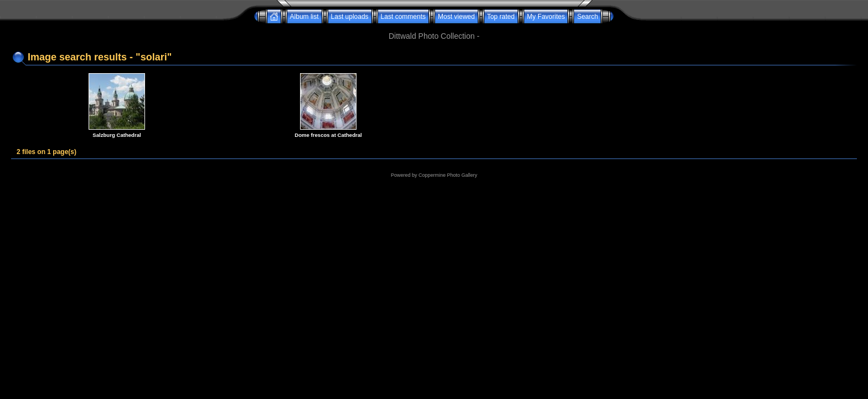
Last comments (403, 17)
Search (587, 17)
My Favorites (546, 17)
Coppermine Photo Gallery (448, 175)
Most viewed (456, 17)
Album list (304, 17)
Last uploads (350, 17)
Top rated (501, 17)
